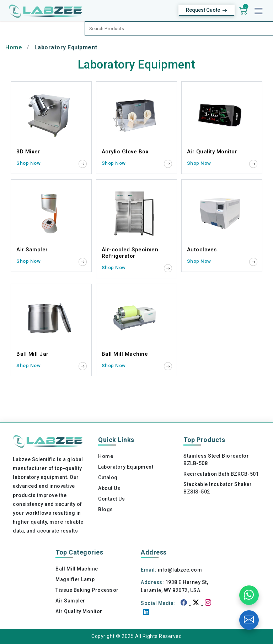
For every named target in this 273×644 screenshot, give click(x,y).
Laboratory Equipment (126, 467)
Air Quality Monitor (79, 611)
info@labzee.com (180, 570)
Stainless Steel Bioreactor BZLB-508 (216, 460)
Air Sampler (70, 601)
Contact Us (111, 499)
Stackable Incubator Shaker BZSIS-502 (218, 488)
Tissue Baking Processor (87, 590)
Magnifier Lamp (75, 579)
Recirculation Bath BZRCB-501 (221, 474)
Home (14, 47)
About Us (109, 488)
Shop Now (28, 163)
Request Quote (207, 10)
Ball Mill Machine (77, 569)
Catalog (108, 477)
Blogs (106, 509)
